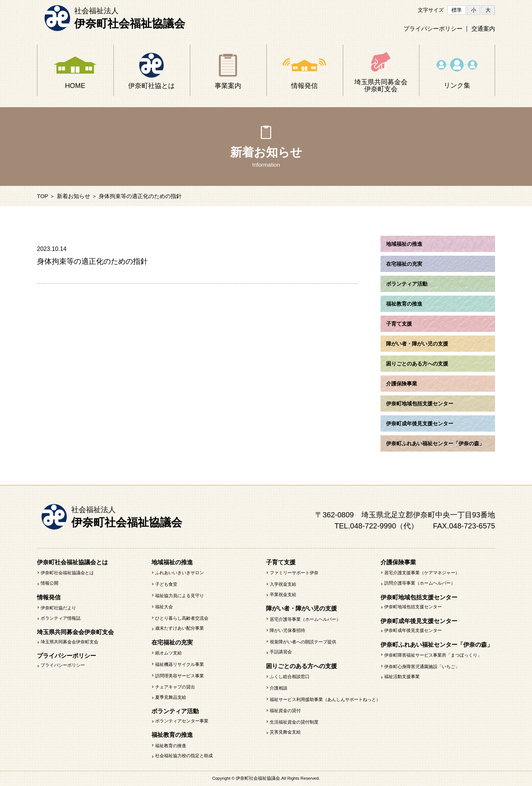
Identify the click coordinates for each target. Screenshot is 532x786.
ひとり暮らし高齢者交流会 (182, 618)
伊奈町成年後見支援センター (413, 630)
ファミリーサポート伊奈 (294, 573)
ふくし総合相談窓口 (290, 677)
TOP (42, 196)
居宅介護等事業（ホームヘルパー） (305, 619)
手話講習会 (281, 652)
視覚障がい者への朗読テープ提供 (303, 642)
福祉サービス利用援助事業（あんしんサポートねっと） (325, 700)
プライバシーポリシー (433, 29)
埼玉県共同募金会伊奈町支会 (69, 642)
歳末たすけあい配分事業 (180, 628)
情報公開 (50, 583)
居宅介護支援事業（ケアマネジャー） (422, 573)
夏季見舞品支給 (171, 697)
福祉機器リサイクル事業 (180, 664)
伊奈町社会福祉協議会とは (67, 573)
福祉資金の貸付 (285, 711)
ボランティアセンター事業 (182, 721)
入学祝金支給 (283, 584)
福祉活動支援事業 (402, 677)
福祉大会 (164, 607)
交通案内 (483, 29)
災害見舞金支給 (285, 732)
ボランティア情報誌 (61, 618)
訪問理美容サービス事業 (180, 676)
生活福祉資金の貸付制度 (294, 722)
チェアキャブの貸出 (175, 687)
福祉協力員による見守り (180, 596)
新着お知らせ (74, 196)
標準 (457, 10)
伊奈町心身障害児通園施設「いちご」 (422, 667)
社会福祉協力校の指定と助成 (184, 756)
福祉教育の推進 (171, 746)
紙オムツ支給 (168, 653)
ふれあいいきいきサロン (180, 573)
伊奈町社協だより (58, 608)
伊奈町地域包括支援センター (413, 607)
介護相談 (279, 688)
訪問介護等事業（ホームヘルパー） (420, 583)
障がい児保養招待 (287, 630)
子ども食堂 (166, 584)
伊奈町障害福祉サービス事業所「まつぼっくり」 (433, 655)
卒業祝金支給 (283, 595)
